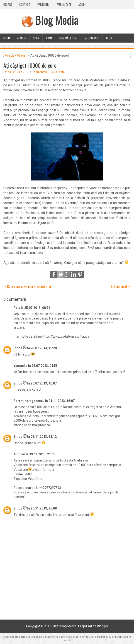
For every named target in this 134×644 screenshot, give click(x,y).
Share (54, 274)
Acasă (9, 55)
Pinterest (80, 274)
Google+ (67, 274)
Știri (36, 38)
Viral (49, 38)
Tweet (61, 274)
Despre (8, 4)
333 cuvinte (57, 72)
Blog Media (57, 20)
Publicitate (64, 4)
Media (7, 38)
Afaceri (22, 38)
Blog (109, 38)
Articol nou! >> (121, 287)
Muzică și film (68, 38)
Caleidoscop (91, 38)
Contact (25, 4)
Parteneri (43, 4)
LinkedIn (74, 274)
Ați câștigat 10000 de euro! (30, 65)
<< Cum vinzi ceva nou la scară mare (28, 287)
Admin (82, 4)
